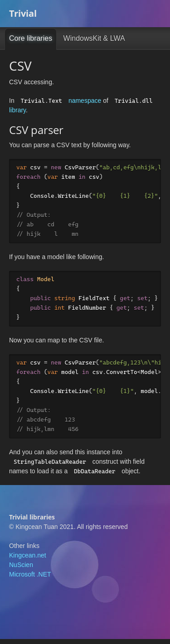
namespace (85, 101)
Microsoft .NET (30, 579)
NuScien (21, 570)
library (17, 110)
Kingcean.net (28, 560)
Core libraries (31, 38)
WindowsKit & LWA (94, 38)
